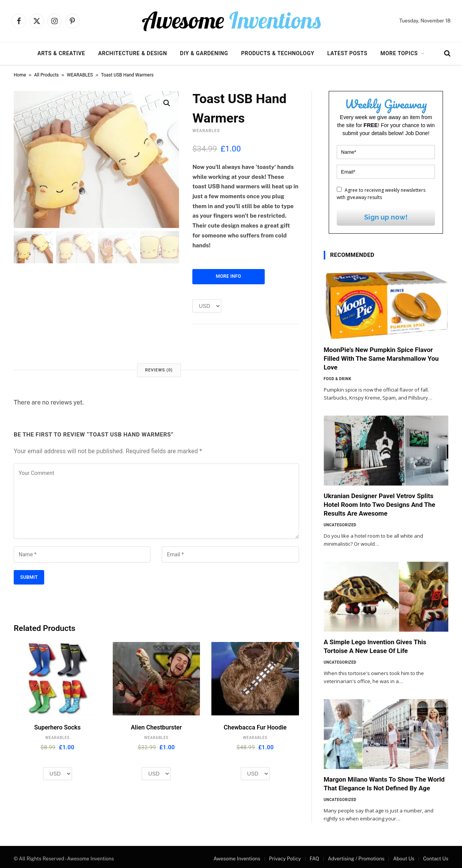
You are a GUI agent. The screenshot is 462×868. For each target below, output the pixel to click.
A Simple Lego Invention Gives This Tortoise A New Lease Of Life (375, 646)
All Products (47, 75)
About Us (404, 859)
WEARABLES (80, 75)
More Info (229, 276)
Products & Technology (278, 53)
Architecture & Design (133, 53)
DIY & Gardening (204, 53)
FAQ (314, 859)
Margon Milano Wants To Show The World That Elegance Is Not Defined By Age (384, 784)
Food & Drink (338, 379)
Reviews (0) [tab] (159, 370)
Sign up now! (386, 217)
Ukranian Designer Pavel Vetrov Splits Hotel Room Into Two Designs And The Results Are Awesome (380, 505)
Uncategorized (340, 525)
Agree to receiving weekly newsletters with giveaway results (381, 194)
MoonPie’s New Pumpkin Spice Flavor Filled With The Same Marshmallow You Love (381, 358)
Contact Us (436, 859)
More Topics (399, 53)
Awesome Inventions (237, 859)
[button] (167, 103)
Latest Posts (347, 53)
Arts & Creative (61, 53)
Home (20, 75)
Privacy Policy (285, 859)
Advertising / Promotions (356, 859)
